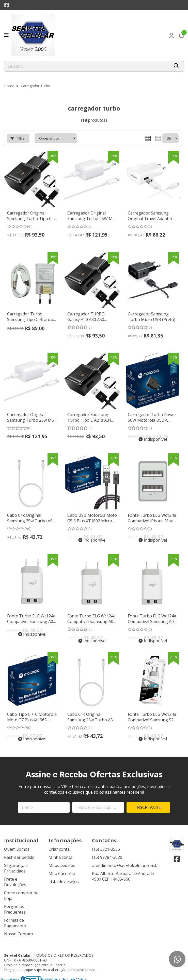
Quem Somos (17, 847)
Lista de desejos (64, 880)
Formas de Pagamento (15, 921)
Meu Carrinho (62, 871)
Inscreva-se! (148, 805)
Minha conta (60, 855)
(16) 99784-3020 (107, 855)
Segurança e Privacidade (16, 866)
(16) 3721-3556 (106, 847)
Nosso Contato (19, 932)
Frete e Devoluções (15, 880)
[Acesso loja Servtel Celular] (171, 35)
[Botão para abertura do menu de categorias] (6, 35)
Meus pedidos (62, 863)
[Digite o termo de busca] (87, 66)
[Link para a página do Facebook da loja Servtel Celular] (7, 5)
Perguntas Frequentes (15, 907)
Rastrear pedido (19, 855)
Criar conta (59, 847)
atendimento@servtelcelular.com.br (126, 863)
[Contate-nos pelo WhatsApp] (177, 959)
